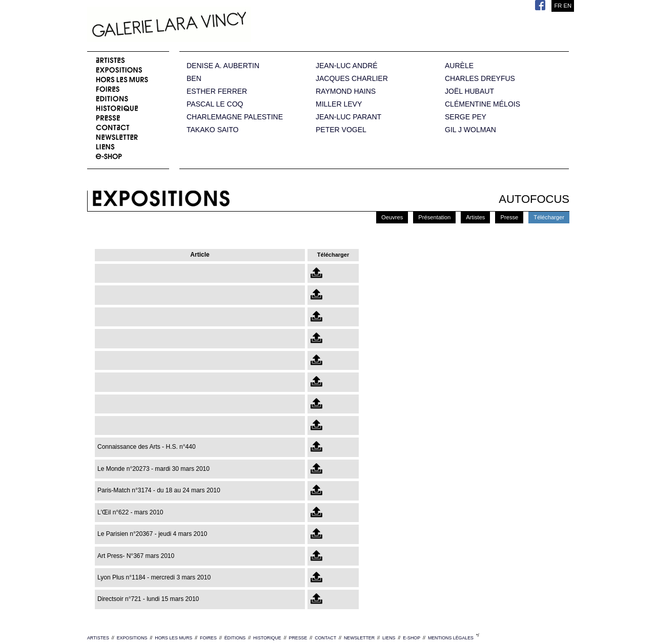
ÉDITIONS (235, 638)
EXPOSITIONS (132, 638)
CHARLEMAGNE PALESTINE (235, 117)
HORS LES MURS (173, 638)
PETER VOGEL (341, 130)
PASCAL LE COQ (215, 104)
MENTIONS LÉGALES (451, 638)
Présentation (434, 217)
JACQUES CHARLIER (352, 79)
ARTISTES (98, 638)
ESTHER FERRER (217, 91)
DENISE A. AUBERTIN (223, 66)
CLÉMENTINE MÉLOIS (483, 104)
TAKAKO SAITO (212, 130)
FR (558, 6)
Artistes (475, 217)
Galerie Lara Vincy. (220, 26)
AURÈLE (459, 66)
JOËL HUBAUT (469, 91)
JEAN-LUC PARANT (348, 117)
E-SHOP (412, 638)
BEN (194, 79)
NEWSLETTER (359, 638)
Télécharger (549, 217)
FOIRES (208, 638)
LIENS (389, 638)
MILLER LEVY (339, 104)
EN (567, 6)
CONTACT (325, 638)
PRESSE (298, 638)
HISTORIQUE (267, 638)
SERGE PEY (466, 117)
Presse (509, 217)
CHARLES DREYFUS (480, 79)
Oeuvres (392, 217)
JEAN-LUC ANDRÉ (347, 66)
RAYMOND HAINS (346, 91)
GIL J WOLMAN (470, 130)
